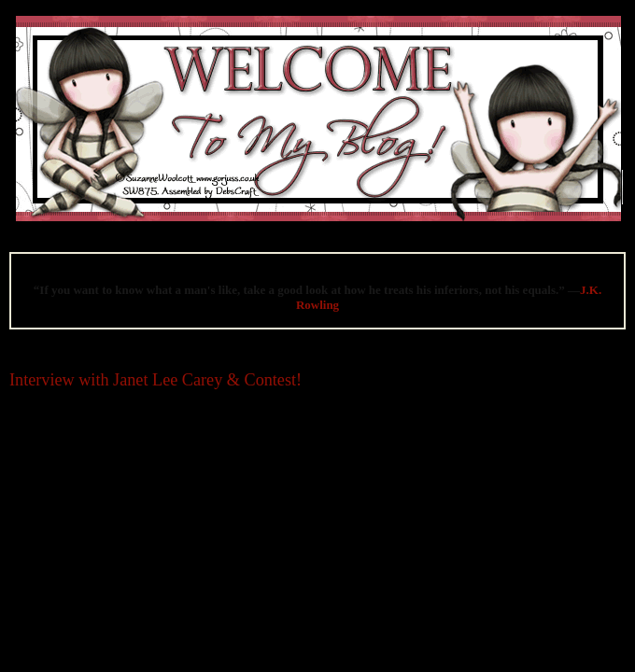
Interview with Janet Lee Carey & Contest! (155, 380)
